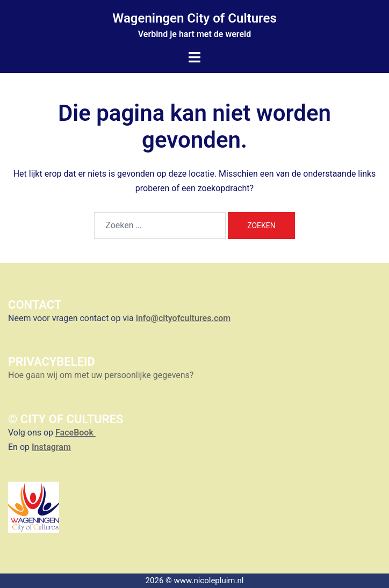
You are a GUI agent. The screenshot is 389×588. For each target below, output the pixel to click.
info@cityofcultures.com (183, 318)
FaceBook (75, 433)
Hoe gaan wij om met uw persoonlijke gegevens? (102, 375)
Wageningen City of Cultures (195, 18)
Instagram (51, 447)
